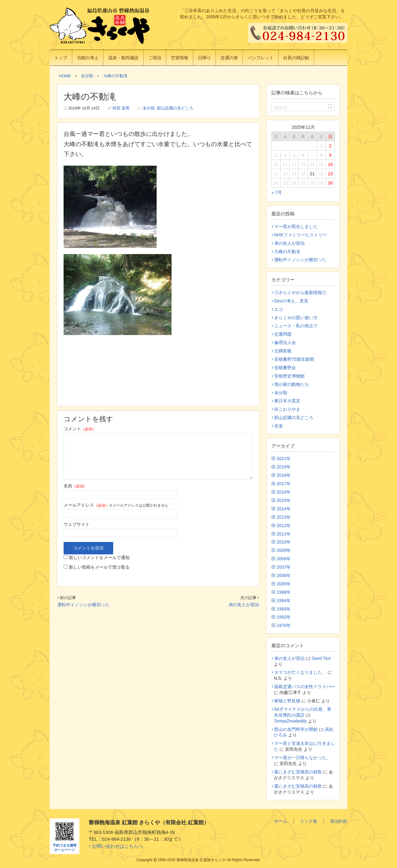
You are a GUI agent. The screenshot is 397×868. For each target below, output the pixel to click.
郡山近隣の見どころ (175, 108)
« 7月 (277, 192)
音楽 (279, 426)
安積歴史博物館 (289, 376)
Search (280, 107)
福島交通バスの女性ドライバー (305, 687)
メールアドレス (86, 505)
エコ (279, 309)
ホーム (281, 821)
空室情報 (180, 58)
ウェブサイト (77, 524)
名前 (75, 486)
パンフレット (261, 58)
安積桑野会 (285, 368)
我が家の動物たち (292, 384)
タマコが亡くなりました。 (300, 672)
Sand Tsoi (321, 658)
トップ (61, 58)
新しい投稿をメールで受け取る (99, 567)
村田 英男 (121, 108)
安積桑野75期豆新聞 (294, 359)
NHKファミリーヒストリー (301, 235)
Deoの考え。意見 (291, 301)
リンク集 (309, 821)
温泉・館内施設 (123, 58)
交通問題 (283, 334)
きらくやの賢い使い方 (296, 318)
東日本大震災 (287, 401)
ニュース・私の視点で (296, 326)
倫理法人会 (285, 342)
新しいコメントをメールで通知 (99, 557)
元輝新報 (283, 351)
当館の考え (88, 58)
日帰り (204, 58)
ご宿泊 (155, 58)
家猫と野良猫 (287, 701)
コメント (80, 429)
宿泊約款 (339, 821)
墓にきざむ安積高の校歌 (298, 772)
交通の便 (229, 58)
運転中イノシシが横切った (83, 605)
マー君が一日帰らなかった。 (302, 758)
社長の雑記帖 (296, 58)
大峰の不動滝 (287, 252)
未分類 (149, 108)
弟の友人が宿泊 (244, 605)
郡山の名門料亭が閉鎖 (296, 729)
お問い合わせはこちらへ (117, 846)
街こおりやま (287, 409)
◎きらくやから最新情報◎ (300, 293)
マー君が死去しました (296, 226)
